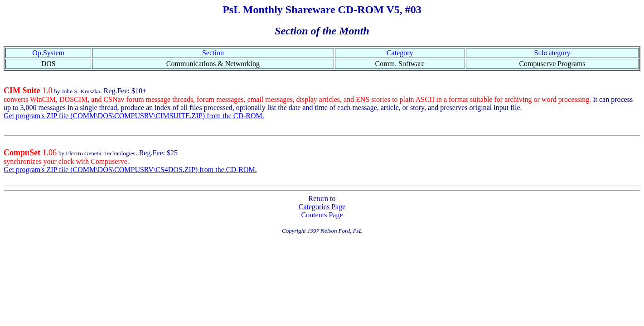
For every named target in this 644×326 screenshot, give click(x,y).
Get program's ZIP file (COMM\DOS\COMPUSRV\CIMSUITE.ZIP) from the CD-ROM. (134, 116)
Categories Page (322, 207)
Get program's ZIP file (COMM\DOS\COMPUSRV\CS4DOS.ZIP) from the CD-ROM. (130, 170)
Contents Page (322, 215)
